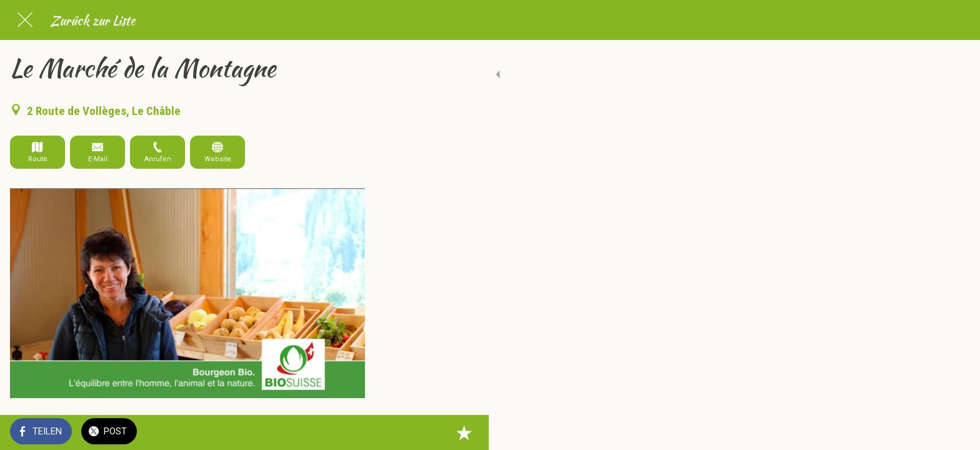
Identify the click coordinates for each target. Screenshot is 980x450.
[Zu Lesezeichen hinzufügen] (350, 432)
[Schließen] (25, 20)
